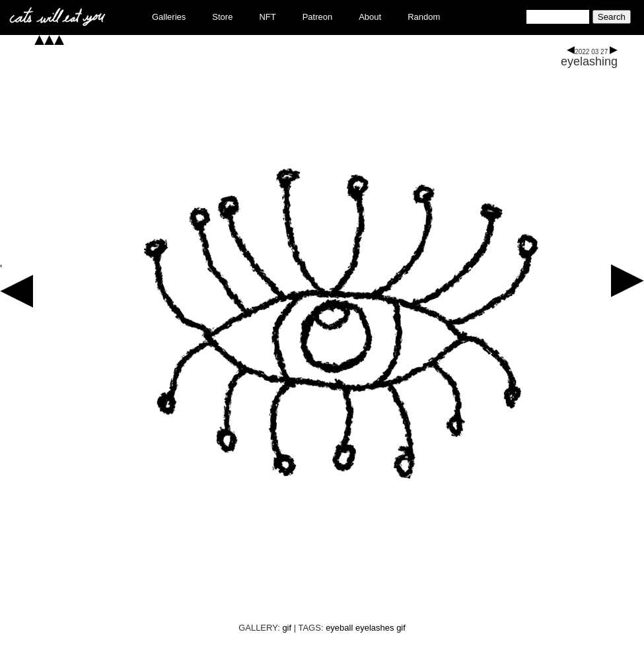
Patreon (318, 17)
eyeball (339, 628)
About (370, 17)
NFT (267, 17)
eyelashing (589, 61)
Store (222, 17)
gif (287, 628)
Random (424, 17)
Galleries (169, 17)
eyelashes (375, 628)
